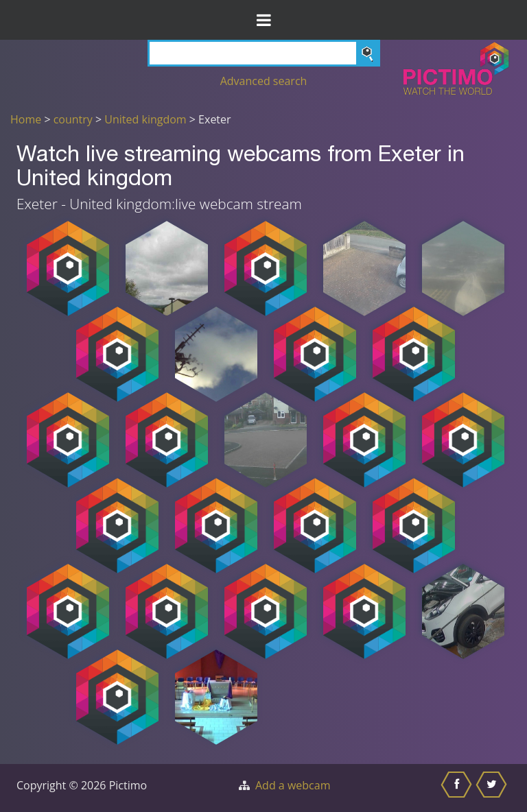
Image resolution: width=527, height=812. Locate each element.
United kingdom (145, 119)
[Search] (264, 53)
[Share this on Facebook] (458, 788)
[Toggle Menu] (263, 20)
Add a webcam (293, 785)
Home (26, 119)
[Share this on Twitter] (493, 788)
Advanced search (264, 81)
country (73, 119)
